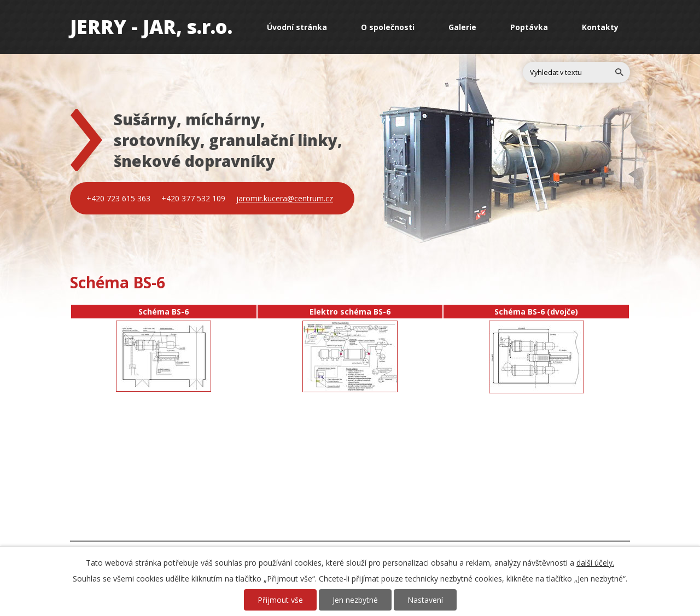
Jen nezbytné (355, 600)
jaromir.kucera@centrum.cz (285, 198)
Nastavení (425, 600)
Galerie (462, 27)
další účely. (595, 563)
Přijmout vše (280, 600)
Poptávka (529, 27)
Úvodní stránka (297, 27)
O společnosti (388, 27)
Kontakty (600, 27)
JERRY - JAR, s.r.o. (151, 27)
